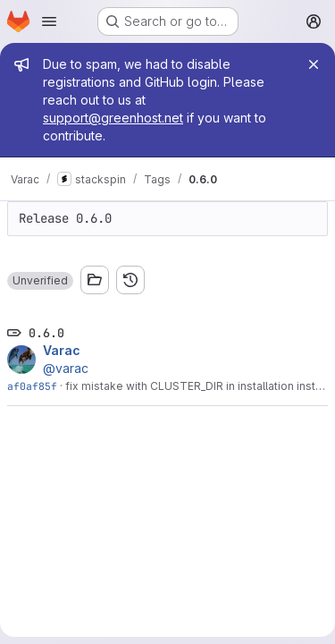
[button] (40, 281)
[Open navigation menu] (49, 21)
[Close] (314, 64)
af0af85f (32, 386)
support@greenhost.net (113, 118)
